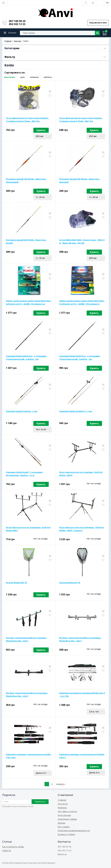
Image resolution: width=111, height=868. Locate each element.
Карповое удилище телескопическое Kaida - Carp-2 (82, 756)
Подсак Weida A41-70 (16, 583)
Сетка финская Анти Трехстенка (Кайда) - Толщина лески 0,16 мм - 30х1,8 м (28, 120)
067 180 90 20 (17, 21)
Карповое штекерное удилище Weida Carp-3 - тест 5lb (82, 695)
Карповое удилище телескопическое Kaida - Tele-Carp (29, 756)
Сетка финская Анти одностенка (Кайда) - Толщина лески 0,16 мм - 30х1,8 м (81, 120)
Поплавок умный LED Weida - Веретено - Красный (80, 181)
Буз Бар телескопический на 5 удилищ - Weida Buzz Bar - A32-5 (26, 639)
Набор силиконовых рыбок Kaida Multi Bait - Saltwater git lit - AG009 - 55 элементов (29, 302)
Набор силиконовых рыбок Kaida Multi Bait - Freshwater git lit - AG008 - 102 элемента (82, 302)
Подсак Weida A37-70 (70, 583)
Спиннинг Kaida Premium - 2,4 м (22, 411)
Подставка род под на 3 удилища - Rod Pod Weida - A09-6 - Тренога (81, 529)
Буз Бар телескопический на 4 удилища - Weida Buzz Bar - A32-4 (80, 639)
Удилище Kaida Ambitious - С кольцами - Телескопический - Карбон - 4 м (80, 358)
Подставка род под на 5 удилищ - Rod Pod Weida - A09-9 (81, 474)
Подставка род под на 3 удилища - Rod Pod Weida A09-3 (28, 529)
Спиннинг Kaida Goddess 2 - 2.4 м (76, 411)
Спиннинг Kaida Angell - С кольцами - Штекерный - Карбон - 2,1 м (25, 474)
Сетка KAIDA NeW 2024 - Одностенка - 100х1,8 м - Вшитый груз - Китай (82, 241)
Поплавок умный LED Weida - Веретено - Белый (26, 241)
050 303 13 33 (17, 24)
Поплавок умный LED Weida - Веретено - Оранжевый (26, 181)
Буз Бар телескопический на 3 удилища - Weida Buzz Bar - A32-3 (27, 695)
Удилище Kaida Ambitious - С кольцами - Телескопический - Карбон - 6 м (27, 358)
